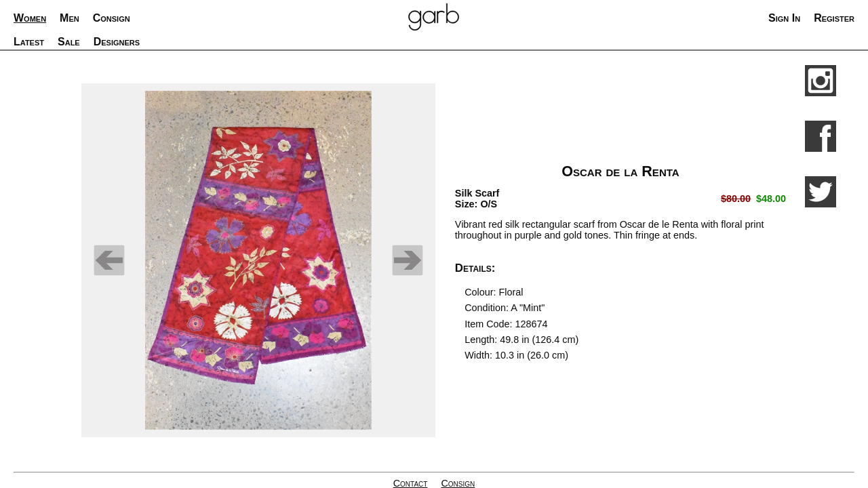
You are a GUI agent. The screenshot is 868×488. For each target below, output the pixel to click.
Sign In (784, 18)
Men (70, 18)
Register (834, 18)
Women (30, 18)
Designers (117, 42)
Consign (112, 18)
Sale (69, 42)
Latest (29, 42)
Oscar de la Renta (620, 171)
